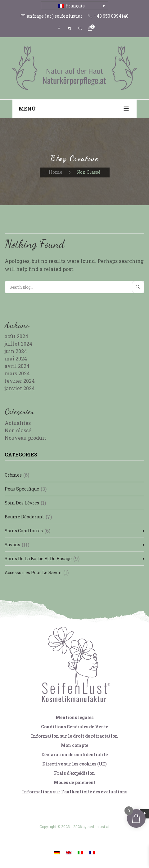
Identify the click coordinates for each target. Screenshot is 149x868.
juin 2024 (16, 351)
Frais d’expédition (74, 773)
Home (56, 172)
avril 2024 (17, 366)
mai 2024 (16, 358)
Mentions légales (74, 717)
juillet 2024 (18, 344)
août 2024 (16, 336)
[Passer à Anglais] (69, 852)
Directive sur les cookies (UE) (74, 764)
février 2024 (20, 381)
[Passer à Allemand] (57, 852)
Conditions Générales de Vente (74, 727)
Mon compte (74, 745)
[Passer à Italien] (80, 852)
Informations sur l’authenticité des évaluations (75, 792)
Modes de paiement (75, 782)
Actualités (18, 423)
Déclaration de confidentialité (74, 755)
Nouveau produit (25, 438)
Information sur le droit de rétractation (74, 736)
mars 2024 (17, 373)
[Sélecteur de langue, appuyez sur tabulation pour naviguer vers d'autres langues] (75, 6)
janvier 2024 (20, 388)
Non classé (18, 430)
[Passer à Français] (92, 852)
